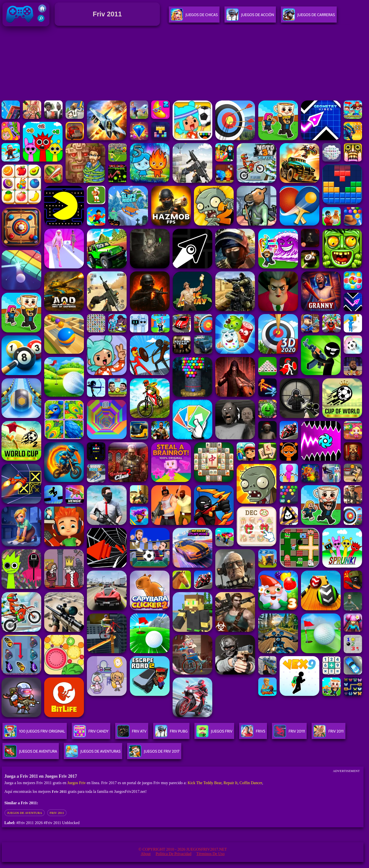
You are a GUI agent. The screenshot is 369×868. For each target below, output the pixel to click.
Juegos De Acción (250, 17)
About (146, 854)
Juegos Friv (76, 783)
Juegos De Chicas (194, 17)
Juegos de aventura (24, 813)
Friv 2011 (57, 813)
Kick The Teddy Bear (204, 783)
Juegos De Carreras (309, 17)
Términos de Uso (211, 854)
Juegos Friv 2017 (20, 25)
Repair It (230, 783)
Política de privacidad (174, 854)
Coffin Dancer (251, 783)
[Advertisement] (184, 64)
